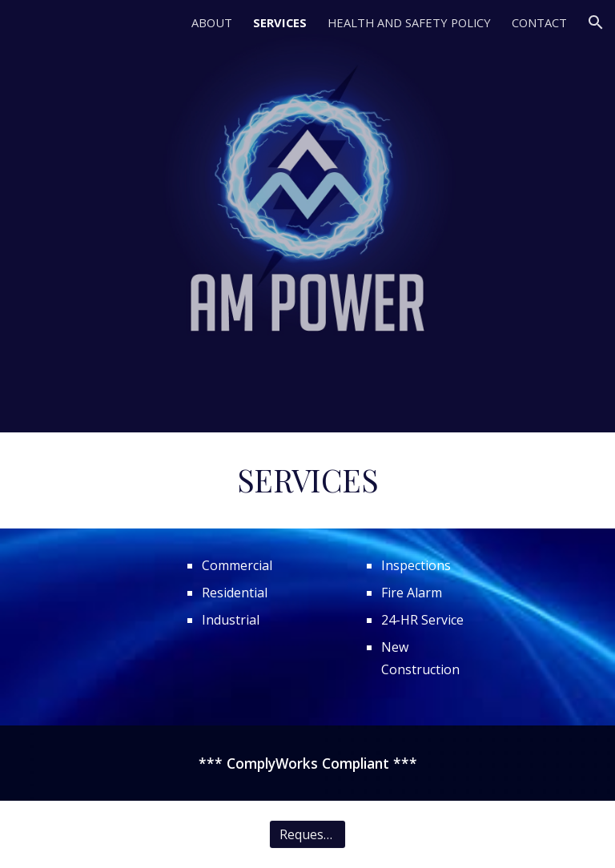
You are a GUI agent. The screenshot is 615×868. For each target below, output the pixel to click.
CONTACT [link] (539, 22)
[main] (307, 480)
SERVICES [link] (280, 22)
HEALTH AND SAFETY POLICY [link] (409, 22)
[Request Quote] (307, 834)
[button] (596, 22)
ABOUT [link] (212, 22)
